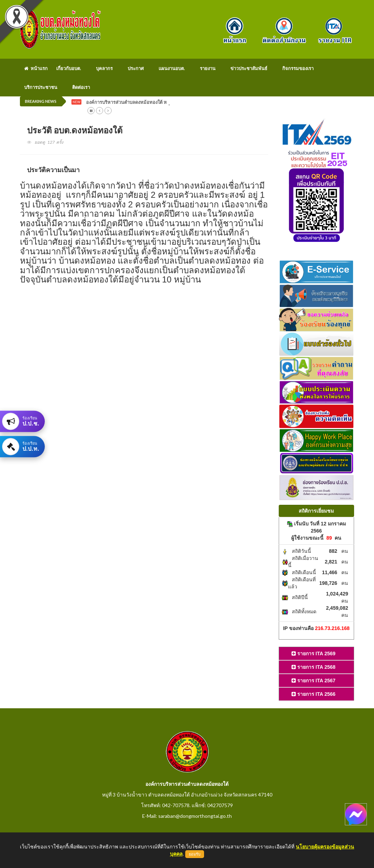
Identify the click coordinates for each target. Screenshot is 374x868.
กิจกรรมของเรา (298, 68)
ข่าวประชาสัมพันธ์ (249, 68)
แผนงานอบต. (172, 68)
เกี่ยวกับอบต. (69, 68)
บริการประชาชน (41, 87)
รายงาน (208, 68)
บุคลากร (104, 68)
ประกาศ (136, 68)
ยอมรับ (195, 854)
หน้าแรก (36, 68)
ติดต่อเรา (81, 87)
